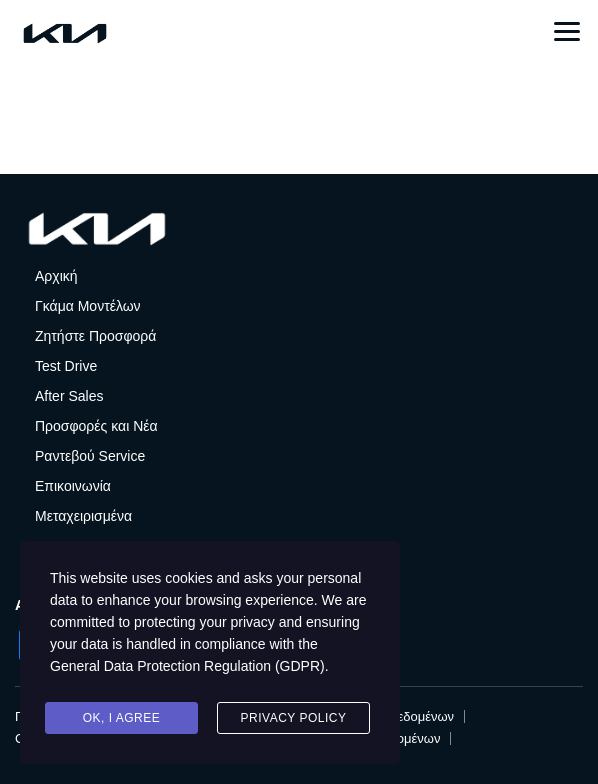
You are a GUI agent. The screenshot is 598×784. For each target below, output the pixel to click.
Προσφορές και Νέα (96, 426)
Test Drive (66, 366)
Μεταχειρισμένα (83, 516)
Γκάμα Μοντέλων (88, 306)
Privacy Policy (294, 718)
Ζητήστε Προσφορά (95, 336)
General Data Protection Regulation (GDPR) (187, 666)
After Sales (69, 396)
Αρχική (56, 276)
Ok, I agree (122, 718)
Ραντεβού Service (90, 456)
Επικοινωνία (73, 486)
